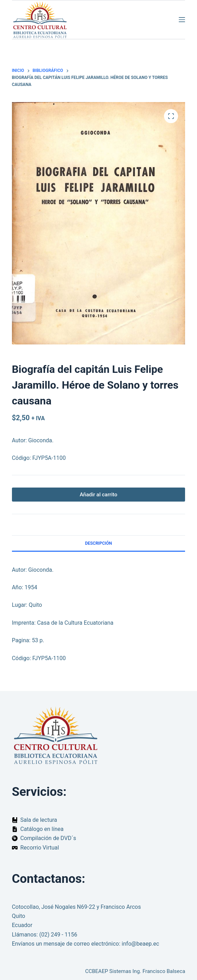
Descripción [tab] (98, 543)
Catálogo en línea (42, 829)
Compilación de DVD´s (48, 838)
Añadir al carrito (98, 495)
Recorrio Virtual (40, 848)
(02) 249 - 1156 (58, 935)
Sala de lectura (39, 820)
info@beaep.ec (141, 944)
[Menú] (182, 20)
